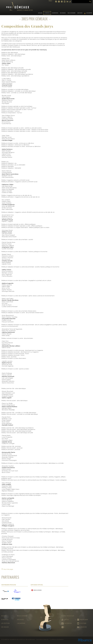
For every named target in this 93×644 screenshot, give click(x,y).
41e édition (5, 623)
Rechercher (90, 2)
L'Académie (89, 13)
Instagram (62, 2)
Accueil (40, 13)
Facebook (56, 2)
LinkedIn (68, 2)
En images (63, 13)
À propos (5, 620)
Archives (80, 13)
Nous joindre (72, 13)
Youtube (65, 2)
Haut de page (7, 569)
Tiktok (70, 2)
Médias (50, 1)
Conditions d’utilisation (57, 639)
